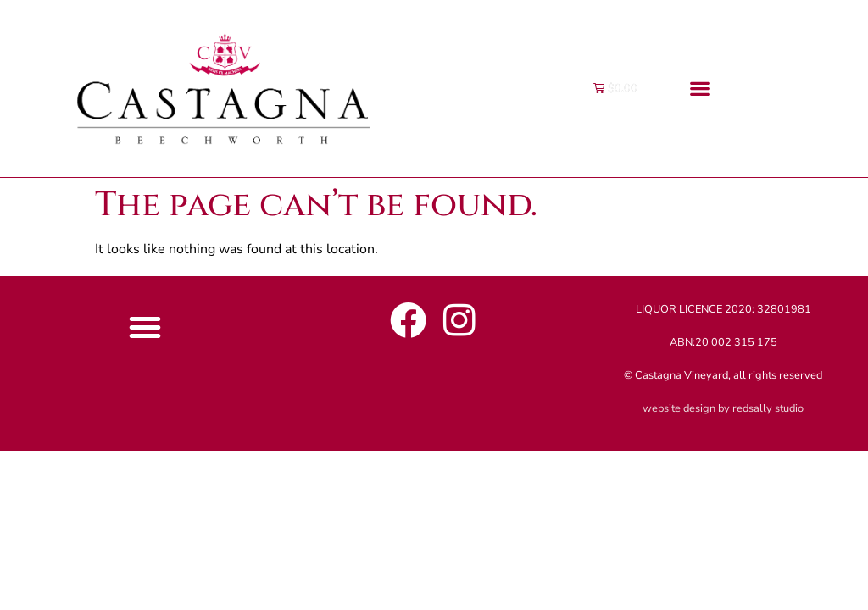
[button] (701, 89)
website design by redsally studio (723, 408)
